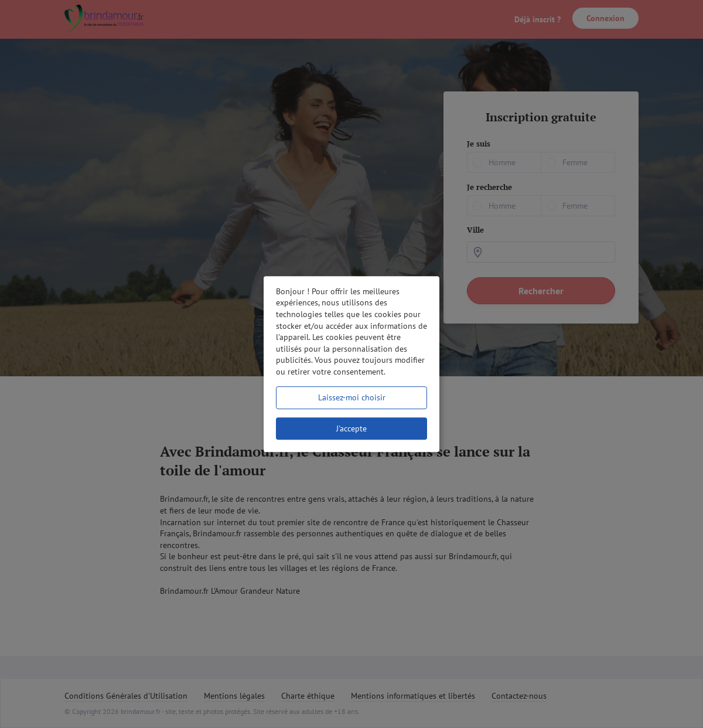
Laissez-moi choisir (352, 397)
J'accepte (351, 428)
